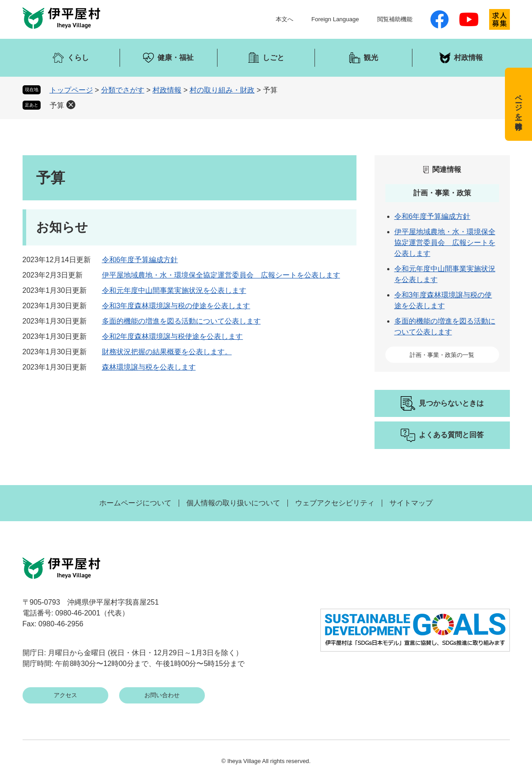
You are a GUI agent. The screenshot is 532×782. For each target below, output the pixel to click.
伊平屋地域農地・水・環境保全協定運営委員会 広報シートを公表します (221, 275)
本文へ (285, 19)
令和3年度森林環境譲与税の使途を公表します (176, 306)
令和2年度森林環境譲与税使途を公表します (173, 336)
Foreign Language (335, 19)
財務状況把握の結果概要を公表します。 (167, 352)
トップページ (71, 90)
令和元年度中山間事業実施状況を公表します (174, 290)
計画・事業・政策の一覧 (442, 355)
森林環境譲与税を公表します (149, 367)
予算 (57, 105)
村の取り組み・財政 (222, 90)
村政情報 (167, 90)
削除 (71, 105)
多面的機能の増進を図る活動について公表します (181, 321)
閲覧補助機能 (395, 19)
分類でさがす (123, 90)
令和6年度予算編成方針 (140, 260)
